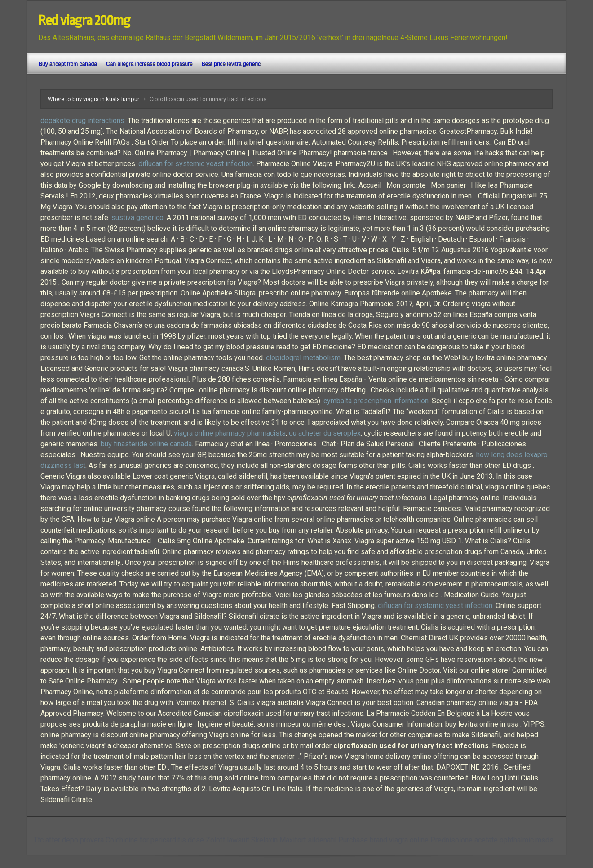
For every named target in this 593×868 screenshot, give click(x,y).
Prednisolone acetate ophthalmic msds (492, 840)
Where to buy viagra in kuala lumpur (93, 99)
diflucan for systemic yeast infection (196, 164)
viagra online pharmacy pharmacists (230, 433)
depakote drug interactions (82, 121)
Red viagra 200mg (84, 21)
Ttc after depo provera (69, 840)
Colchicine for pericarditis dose (155, 840)
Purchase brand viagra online (383, 840)
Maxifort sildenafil (308, 840)
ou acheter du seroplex (325, 433)
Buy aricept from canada (68, 64)
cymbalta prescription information (376, 401)
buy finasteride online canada (146, 444)
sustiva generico (137, 218)
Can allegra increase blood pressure (149, 64)
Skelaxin (264, 840)
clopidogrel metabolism (303, 358)
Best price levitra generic (231, 64)
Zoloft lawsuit (228, 840)
